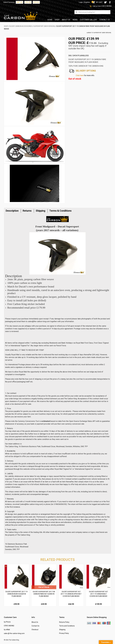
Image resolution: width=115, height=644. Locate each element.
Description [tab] (12, 211)
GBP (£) (19, 2)
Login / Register (84, 2)
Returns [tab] (27, 211)
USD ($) (28, 2)
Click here (80, 75)
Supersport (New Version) (44, 26)
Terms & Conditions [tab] (60, 211)
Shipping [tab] (40, 211)
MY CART (97, 2)
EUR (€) (36, 2)
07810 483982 (107, 6)
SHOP (6, 26)
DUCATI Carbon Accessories (21, 26)
